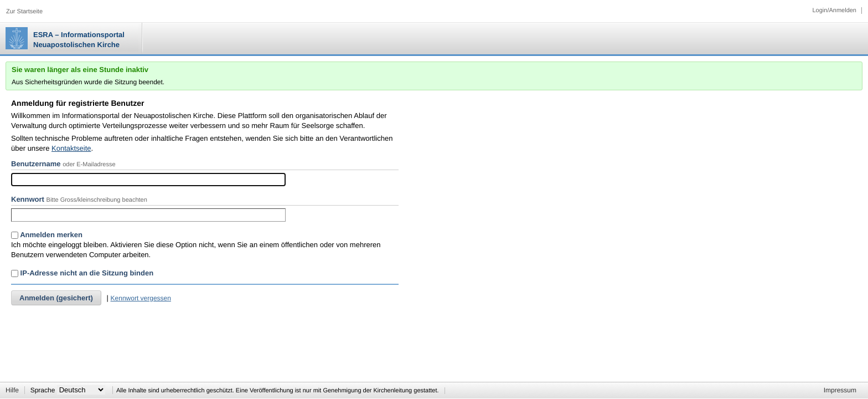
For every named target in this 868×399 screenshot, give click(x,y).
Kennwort (28, 199)
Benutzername (36, 164)
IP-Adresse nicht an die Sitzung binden (82, 273)
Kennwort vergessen (141, 298)
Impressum (840, 390)
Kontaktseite (71, 148)
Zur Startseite (24, 12)
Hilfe (12, 390)
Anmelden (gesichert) (56, 298)
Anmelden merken (47, 235)
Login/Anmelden (834, 11)
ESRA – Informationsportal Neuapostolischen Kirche (79, 40)
